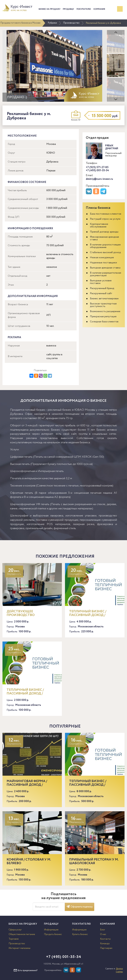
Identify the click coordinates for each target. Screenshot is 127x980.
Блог (103, 930)
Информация (51, 930)
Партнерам (106, 948)
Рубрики (52, 23)
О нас (103, 934)
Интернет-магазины (20, 948)
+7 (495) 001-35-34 (97, 170)
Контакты (105, 939)
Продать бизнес (53, 934)
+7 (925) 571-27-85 (97, 167)
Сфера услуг (15, 930)
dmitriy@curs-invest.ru (99, 179)
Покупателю (84, 9)
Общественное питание (22, 934)
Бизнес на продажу (50, 9)
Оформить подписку (80, 907)
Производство (71, 23)
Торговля (14, 939)
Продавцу (68, 9)
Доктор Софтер (119, 970)
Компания (99, 9)
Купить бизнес (80, 934)
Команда (105, 944)
